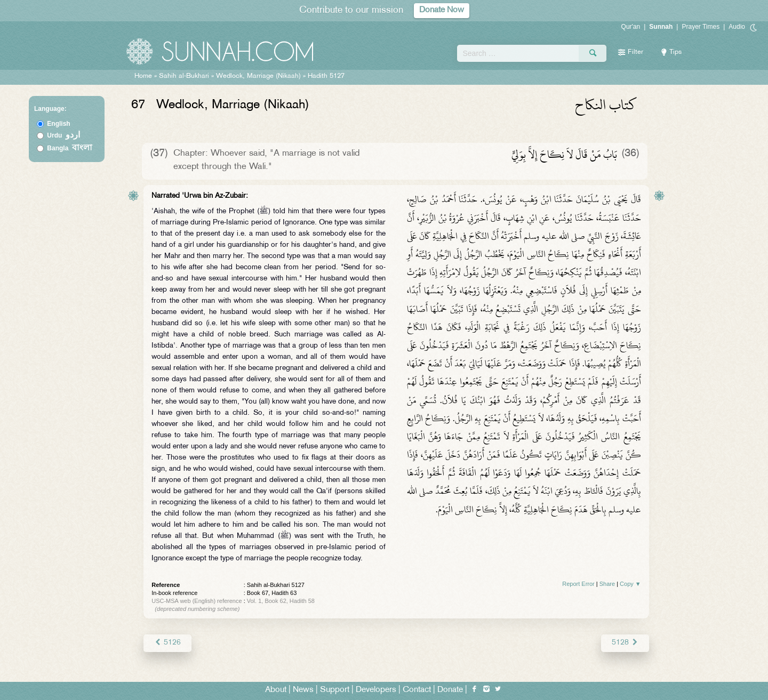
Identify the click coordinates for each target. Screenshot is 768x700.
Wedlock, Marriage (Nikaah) (258, 76)
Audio (737, 27)
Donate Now (442, 10)
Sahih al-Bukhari (184, 76)
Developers (376, 690)
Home (143, 76)
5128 (625, 643)
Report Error (578, 584)
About (276, 690)
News (303, 690)
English (58, 124)
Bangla (70, 148)
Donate (450, 690)
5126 (167, 643)
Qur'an (631, 27)
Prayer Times (701, 27)
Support (335, 690)
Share (607, 584)
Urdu (63, 135)
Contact (417, 690)
